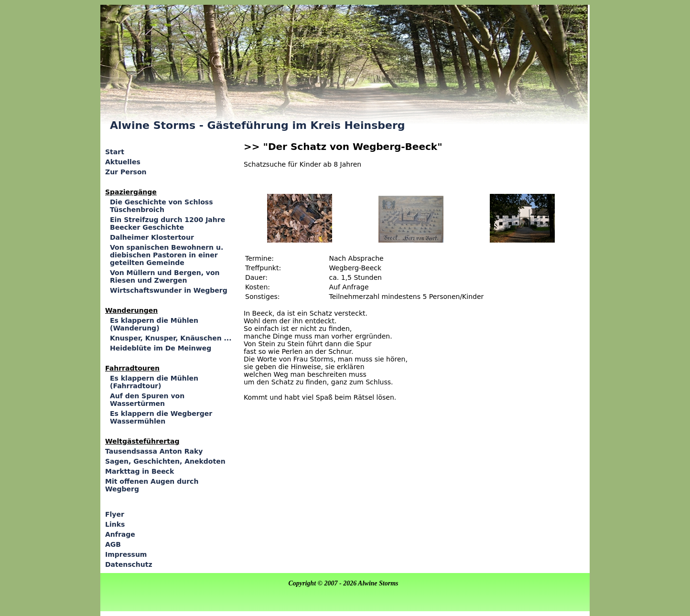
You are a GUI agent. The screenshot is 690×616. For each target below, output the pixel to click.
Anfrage (120, 534)
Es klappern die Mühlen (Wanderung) (154, 324)
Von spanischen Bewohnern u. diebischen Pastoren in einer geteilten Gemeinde (167, 255)
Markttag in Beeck (140, 471)
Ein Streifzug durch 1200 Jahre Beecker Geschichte (167, 223)
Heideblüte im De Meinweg (161, 348)
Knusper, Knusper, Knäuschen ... (171, 338)
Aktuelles (123, 162)
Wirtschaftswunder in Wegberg (169, 290)
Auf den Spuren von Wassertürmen (147, 400)
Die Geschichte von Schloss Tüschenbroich (162, 206)
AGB (113, 544)
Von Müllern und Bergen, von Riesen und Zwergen (165, 276)
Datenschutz (129, 564)
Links (115, 524)
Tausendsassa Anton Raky (154, 451)
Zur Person (126, 172)
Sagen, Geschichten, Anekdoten (165, 461)
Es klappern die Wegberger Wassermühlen (161, 417)
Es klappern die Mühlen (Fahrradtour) (154, 382)
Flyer (115, 514)
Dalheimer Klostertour (152, 237)
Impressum (126, 554)
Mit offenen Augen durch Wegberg (152, 485)
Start (115, 152)
